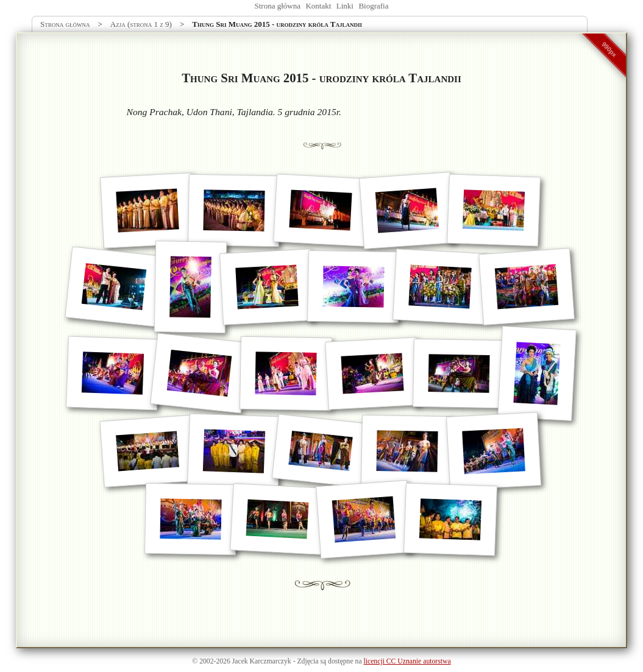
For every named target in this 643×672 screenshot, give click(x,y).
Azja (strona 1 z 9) (141, 24)
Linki (345, 6)
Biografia (373, 6)
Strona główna (278, 6)
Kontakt (318, 6)
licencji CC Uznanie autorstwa (407, 661)
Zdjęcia (307, 661)
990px (609, 49)
